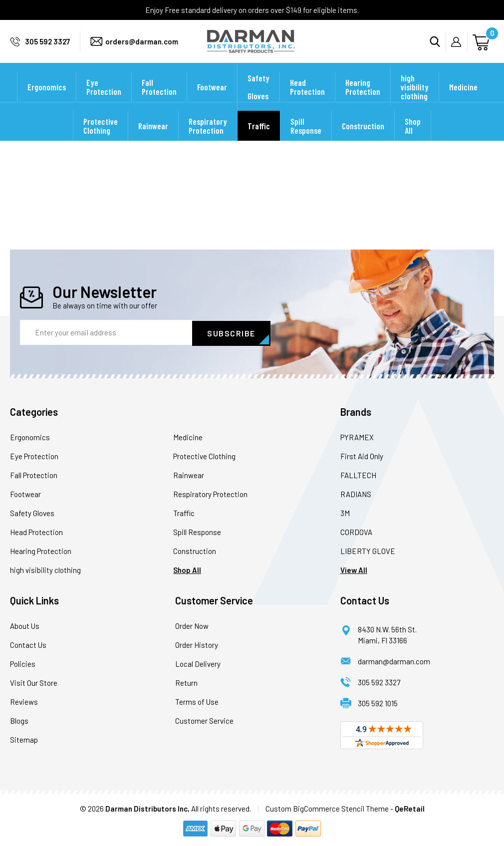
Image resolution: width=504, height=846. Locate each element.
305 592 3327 (47, 48)
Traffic (259, 139)
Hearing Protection (363, 100)
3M (345, 513)
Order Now (192, 625)
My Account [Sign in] (459, 48)
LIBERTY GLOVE (368, 551)
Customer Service (204, 720)
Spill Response (306, 139)
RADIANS (356, 494)
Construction (363, 139)
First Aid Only (362, 456)
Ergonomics (47, 100)
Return (186, 682)
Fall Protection (159, 100)
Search (438, 48)
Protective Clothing (101, 139)
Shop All (413, 139)
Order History (197, 644)
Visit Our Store (34, 682)
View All (354, 569)
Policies (23, 663)
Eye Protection (104, 100)
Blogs (19, 720)
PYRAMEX (357, 437)
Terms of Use (197, 701)
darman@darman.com (394, 661)
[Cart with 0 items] (482, 48)
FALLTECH (358, 475)
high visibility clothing (415, 100)
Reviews (24, 701)
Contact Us (28, 644)
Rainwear (153, 139)
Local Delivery (198, 663)
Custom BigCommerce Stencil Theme (327, 808)
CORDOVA (356, 532)
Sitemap (24, 739)
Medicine (463, 100)
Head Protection (307, 100)
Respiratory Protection (208, 139)
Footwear (212, 100)
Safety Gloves (258, 100)
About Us (25, 625)
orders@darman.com (142, 48)
